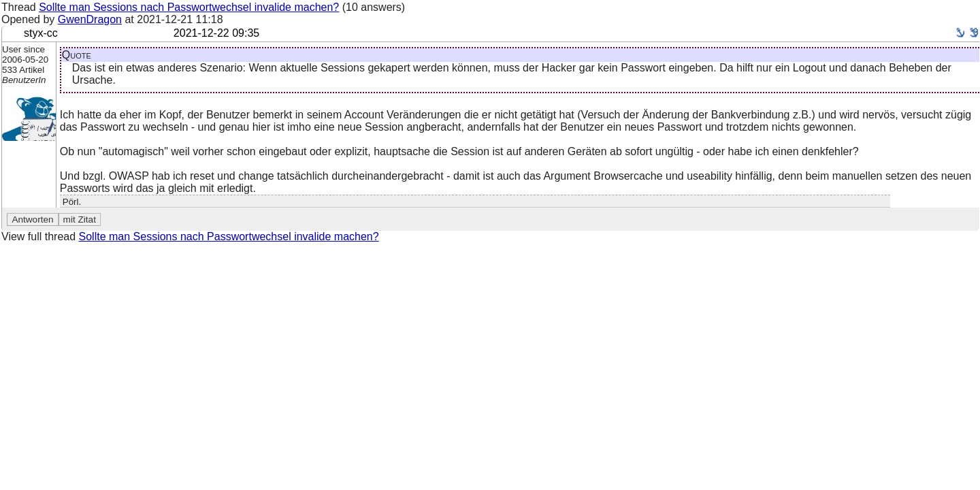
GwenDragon (90, 19)
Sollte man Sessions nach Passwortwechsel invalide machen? (189, 7)
